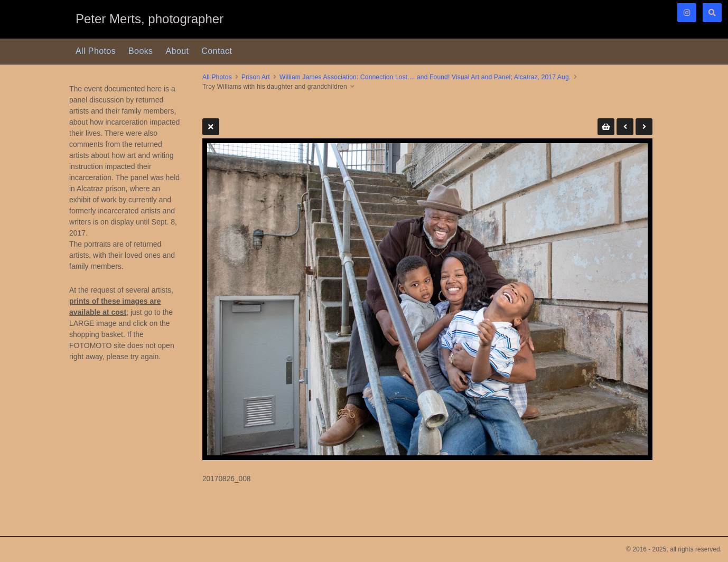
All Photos (96, 51)
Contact (217, 51)
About (178, 51)
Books (141, 51)
